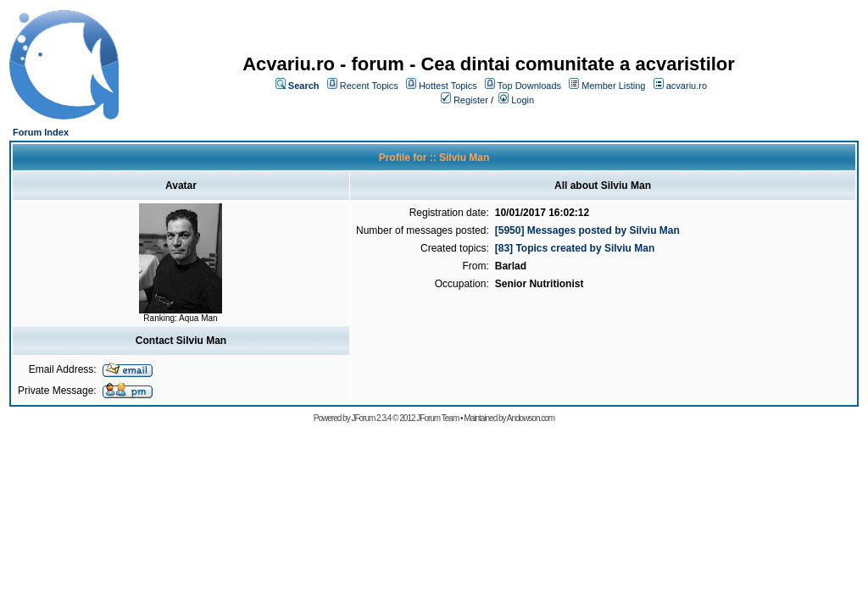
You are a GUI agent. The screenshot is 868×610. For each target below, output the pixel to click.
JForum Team (437, 418)
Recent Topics (369, 86)
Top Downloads (529, 86)
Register (471, 100)
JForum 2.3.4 (371, 418)
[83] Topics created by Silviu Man (575, 248)
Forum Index (41, 132)
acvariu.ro (687, 86)
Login (523, 100)
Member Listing (613, 86)
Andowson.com (531, 418)
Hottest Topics (448, 86)
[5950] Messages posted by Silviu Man (587, 230)
